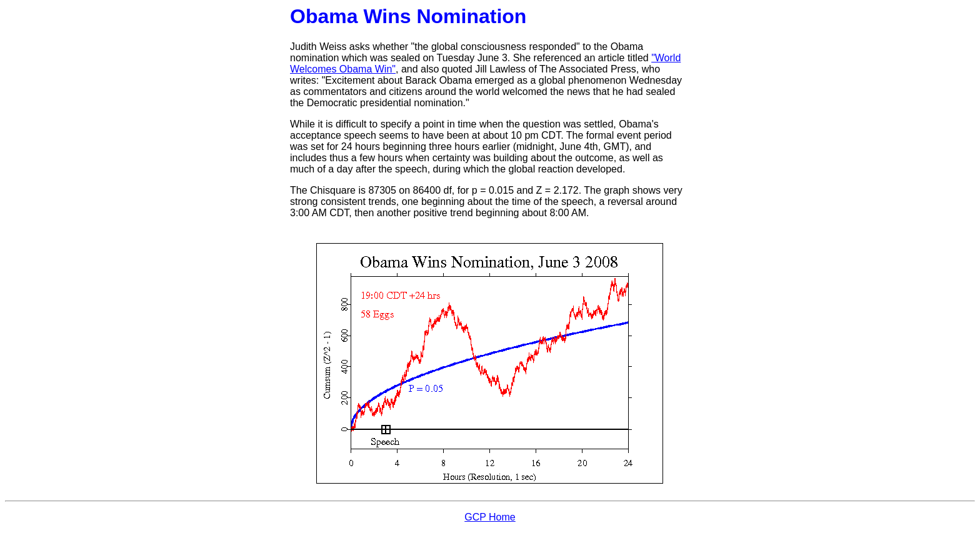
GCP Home (490, 517)
